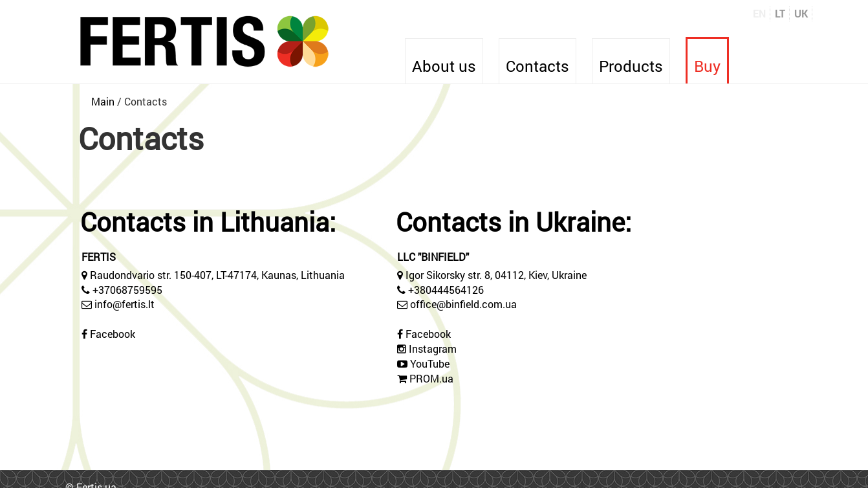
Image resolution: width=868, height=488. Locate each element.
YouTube (430, 363)
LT (780, 13)
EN (759, 13)
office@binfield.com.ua (463, 304)
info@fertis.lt (125, 304)
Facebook (113, 334)
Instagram (433, 349)
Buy (707, 66)
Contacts (537, 66)
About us (444, 66)
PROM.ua (431, 378)
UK (801, 13)
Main (103, 101)
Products (631, 66)
